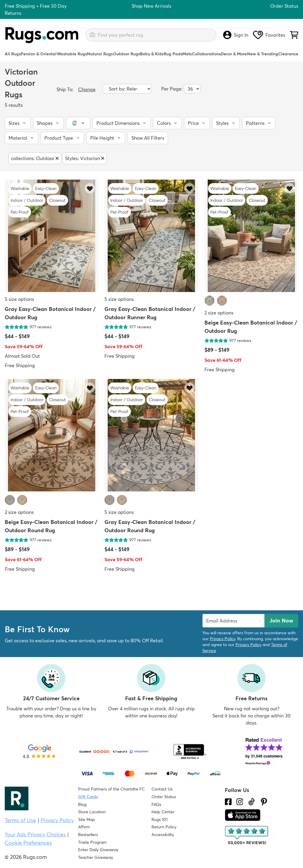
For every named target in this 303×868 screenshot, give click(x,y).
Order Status (284, 6)
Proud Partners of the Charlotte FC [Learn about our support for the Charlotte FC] (111, 789)
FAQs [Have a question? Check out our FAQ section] (156, 804)
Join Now (281, 621)
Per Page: (172, 89)
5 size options (19, 299)
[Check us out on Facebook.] (228, 802)
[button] (18, 123)
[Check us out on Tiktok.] (252, 802)
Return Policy (164, 827)
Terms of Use (20, 820)
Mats (187, 54)
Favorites (269, 35)
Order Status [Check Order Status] (164, 797)
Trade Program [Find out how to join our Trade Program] (92, 842)
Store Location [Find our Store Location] (92, 812)
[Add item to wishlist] (90, 188)
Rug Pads (173, 54)
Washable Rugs (72, 54)
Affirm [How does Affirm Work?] (84, 827)
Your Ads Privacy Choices (35, 834)
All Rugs (13, 54)
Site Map (87, 819)
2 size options (219, 313)
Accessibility (163, 835)
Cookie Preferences (28, 843)
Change (87, 89)
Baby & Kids (152, 54)
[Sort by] (127, 89)
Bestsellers (88, 835)
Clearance (288, 54)
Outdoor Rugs (126, 54)
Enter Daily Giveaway (98, 850)
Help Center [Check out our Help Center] (163, 812)
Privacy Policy (223, 639)
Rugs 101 (159, 819)
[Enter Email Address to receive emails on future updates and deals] (233, 621)
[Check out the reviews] (247, 835)
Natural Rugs (100, 54)
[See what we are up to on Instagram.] (240, 802)
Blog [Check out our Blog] (82, 804)
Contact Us (162, 789)
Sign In (236, 35)
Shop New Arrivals (151, 6)
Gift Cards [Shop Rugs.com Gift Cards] (88, 797)
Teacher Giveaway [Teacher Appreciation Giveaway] (96, 857)
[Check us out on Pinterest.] (264, 802)
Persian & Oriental (39, 54)
